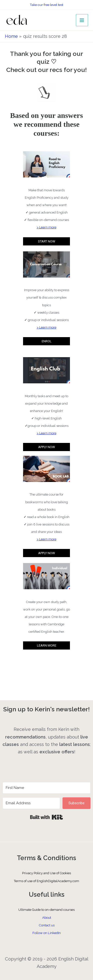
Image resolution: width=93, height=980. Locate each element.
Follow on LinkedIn (47, 933)
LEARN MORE (47, 645)
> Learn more (46, 227)
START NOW (47, 241)
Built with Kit (46, 817)
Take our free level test (46, 5)
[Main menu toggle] (82, 20)
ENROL (47, 341)
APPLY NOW (47, 447)
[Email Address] (31, 803)
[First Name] (46, 788)
